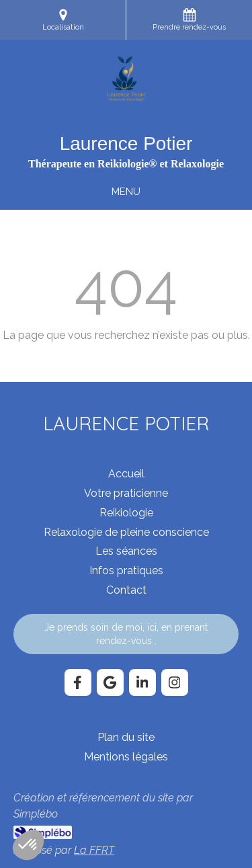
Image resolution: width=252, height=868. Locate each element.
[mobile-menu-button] (126, 192)
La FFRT (94, 850)
